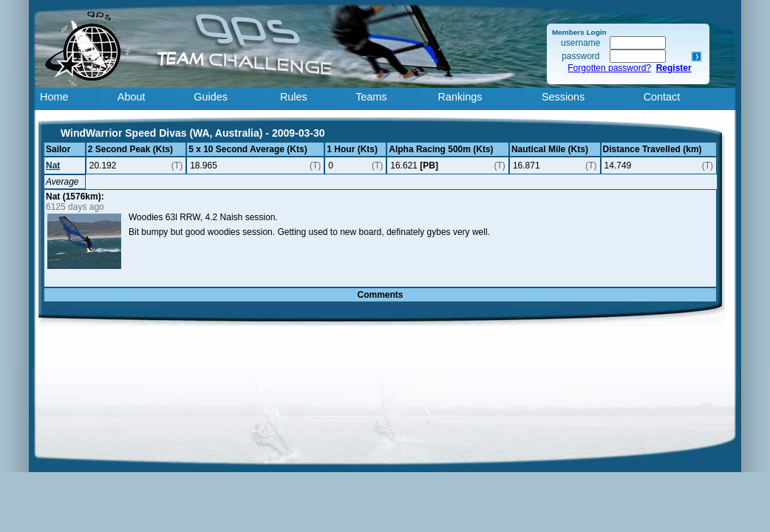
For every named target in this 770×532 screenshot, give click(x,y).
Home (54, 97)
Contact (662, 97)
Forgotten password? (609, 68)
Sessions (563, 97)
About (132, 97)
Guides (211, 97)
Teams (371, 97)
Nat (53, 166)
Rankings (460, 97)
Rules (294, 97)
